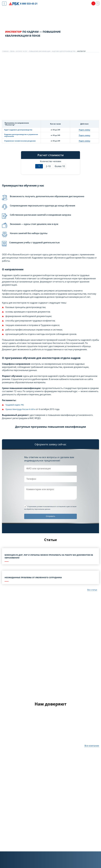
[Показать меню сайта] (4, 4)
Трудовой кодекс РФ (16, 405)
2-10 (48, 166)
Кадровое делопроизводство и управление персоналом (21, 135)
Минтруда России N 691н (26, 409)
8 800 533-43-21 (29, 4)
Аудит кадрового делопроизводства (18, 130)
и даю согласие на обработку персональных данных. (50, 508)
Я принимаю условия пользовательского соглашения (46, 506)
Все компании (92, 747)
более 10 (60, 166)
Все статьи (92, 591)
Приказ (9, 409)
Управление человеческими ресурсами (20, 141)
